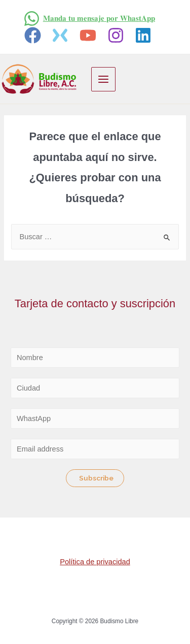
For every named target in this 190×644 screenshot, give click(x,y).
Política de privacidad (95, 562)
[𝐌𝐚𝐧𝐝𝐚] (89, 19)
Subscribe (96, 478)
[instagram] (117, 35)
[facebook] (34, 35)
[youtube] (89, 35)
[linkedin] (145, 35)
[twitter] (62, 35)
